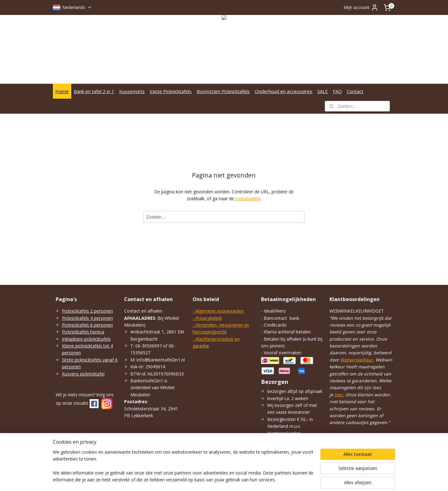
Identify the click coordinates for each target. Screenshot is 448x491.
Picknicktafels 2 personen (87, 311)
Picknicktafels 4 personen (87, 318)
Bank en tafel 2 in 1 (94, 91)
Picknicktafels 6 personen (87, 325)
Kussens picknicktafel (83, 374)
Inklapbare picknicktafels (86, 339)
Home (62, 91)
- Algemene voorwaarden (218, 311)
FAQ (337, 91)
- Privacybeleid (207, 318)
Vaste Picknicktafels (171, 91)
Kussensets (132, 91)
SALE (323, 91)
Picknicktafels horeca (83, 332)
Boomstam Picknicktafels (223, 91)
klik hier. (298, 447)
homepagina (248, 198)
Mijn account (361, 7)
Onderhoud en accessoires (284, 91)
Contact (355, 91)
